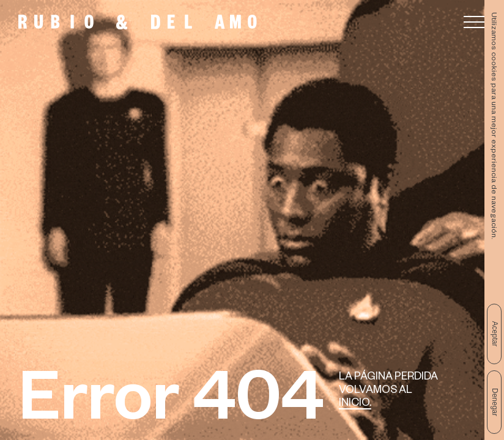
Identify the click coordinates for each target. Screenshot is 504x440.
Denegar (495, 402)
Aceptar (495, 334)
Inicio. (355, 404)
